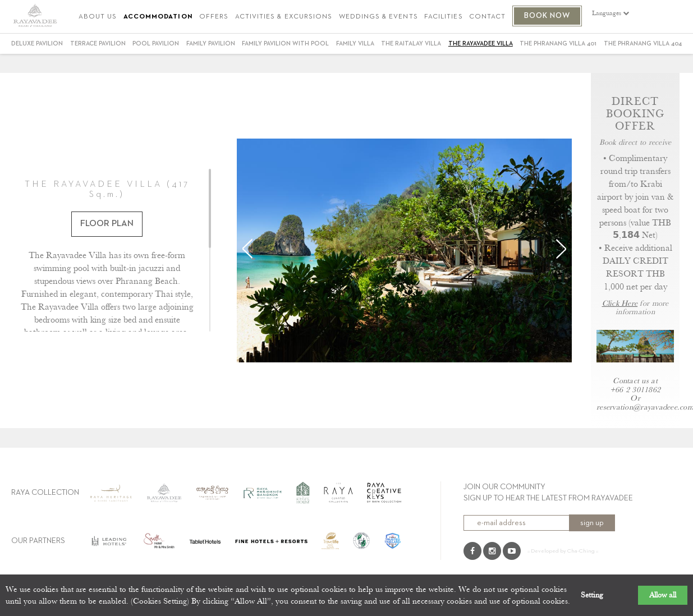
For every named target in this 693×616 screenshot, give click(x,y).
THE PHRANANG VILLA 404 (643, 43)
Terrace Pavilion (98, 43)
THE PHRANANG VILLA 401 (558, 43)
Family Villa (355, 43)
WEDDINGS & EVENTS (378, 17)
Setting (592, 595)
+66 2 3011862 (635, 390)
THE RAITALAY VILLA (411, 43)
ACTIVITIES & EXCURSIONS (284, 17)
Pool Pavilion (156, 43)
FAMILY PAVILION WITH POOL (285, 43)
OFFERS (214, 17)
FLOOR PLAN (107, 224)
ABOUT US (98, 17)
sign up (592, 523)
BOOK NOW (547, 16)
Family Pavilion (211, 43)
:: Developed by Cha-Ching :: (563, 551)
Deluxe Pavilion (37, 43)
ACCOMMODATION (158, 17)
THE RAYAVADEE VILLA (481, 43)
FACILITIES (444, 17)
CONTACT (487, 17)
